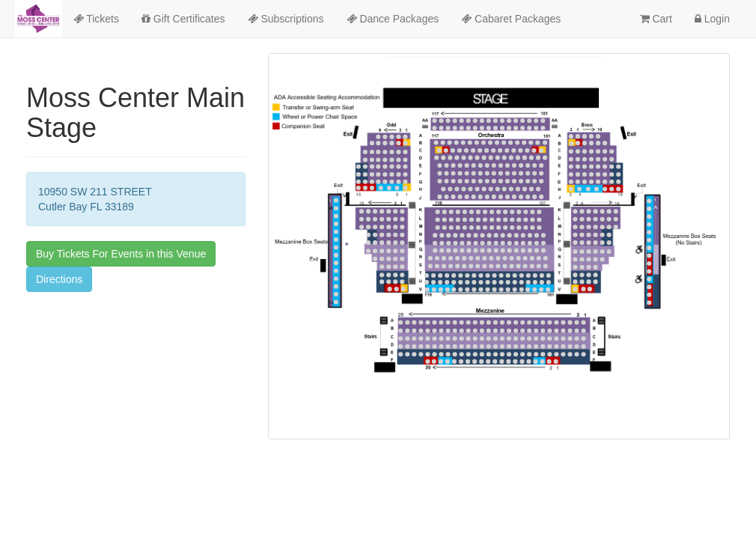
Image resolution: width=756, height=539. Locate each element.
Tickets (96, 19)
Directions (59, 279)
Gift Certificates (183, 19)
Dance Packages (393, 19)
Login (712, 19)
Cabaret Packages (511, 19)
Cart (656, 19)
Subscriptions (286, 19)
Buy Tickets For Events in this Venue (121, 254)
